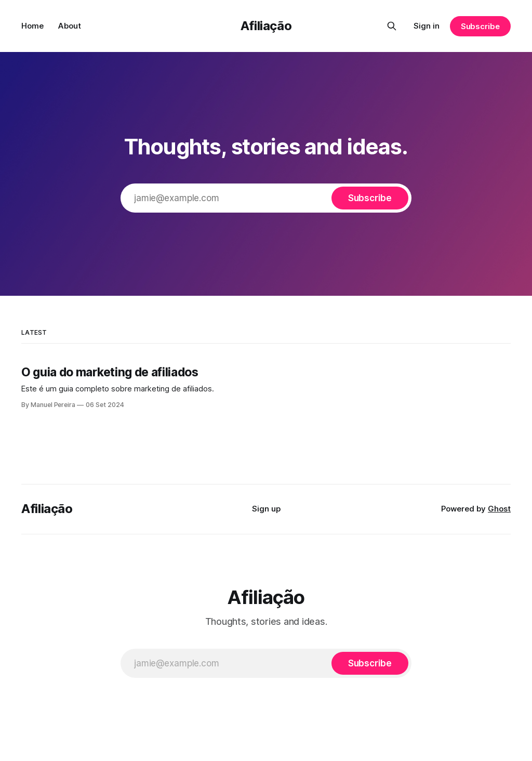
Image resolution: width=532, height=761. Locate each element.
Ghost (499, 509)
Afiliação (266, 26)
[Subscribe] (370, 198)
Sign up (266, 509)
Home (32, 26)
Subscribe (480, 26)
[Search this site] (392, 26)
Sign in (427, 26)
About (70, 26)
